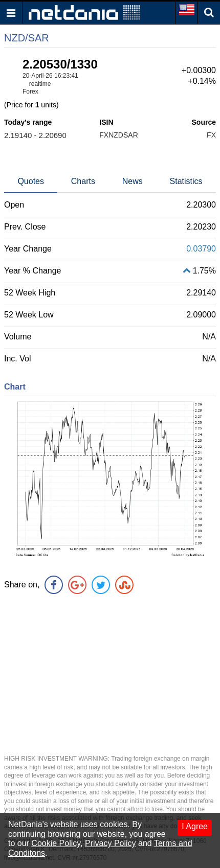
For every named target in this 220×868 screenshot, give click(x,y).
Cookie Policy (56, 843)
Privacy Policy (111, 843)
